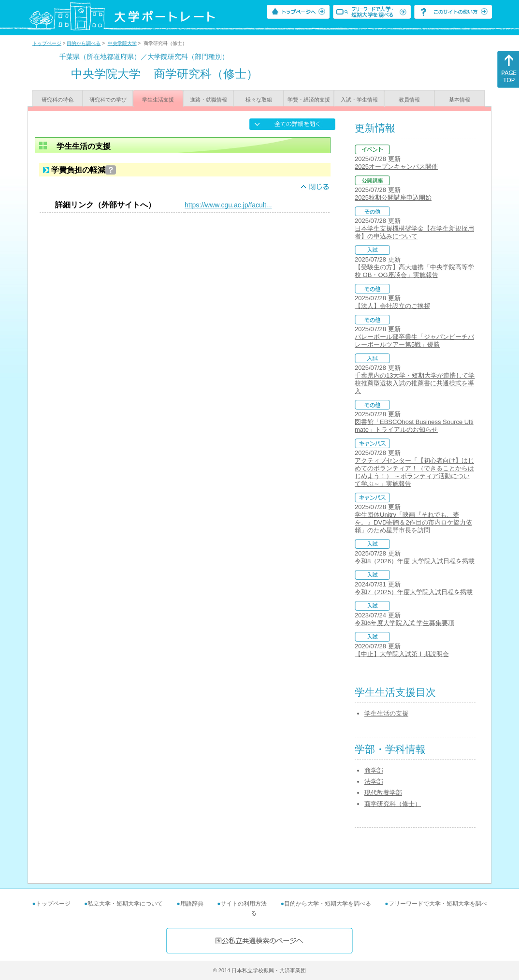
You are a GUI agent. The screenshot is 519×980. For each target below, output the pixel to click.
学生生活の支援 (386, 713)
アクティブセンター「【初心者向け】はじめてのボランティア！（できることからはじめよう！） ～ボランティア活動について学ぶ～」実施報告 (414, 472)
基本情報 (460, 100)
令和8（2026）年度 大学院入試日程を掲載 (415, 561)
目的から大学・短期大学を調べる (328, 904)
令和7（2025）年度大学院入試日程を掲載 (414, 592)
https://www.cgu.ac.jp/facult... (228, 205)
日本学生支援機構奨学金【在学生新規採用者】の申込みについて (414, 232)
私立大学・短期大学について (125, 904)
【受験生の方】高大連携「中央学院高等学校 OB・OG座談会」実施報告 (414, 271)
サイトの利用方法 (244, 904)
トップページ (47, 43)
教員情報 (409, 100)
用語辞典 (192, 904)
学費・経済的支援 (309, 100)
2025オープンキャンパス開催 (396, 167)
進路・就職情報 (209, 100)
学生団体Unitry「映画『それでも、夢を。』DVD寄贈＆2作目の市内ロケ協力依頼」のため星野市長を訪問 (413, 522)
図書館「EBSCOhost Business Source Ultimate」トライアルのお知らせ (414, 426)
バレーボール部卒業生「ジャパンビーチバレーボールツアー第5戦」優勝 (414, 341)
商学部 (374, 770)
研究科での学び (108, 100)
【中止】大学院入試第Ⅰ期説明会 (402, 654)
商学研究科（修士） (393, 804)
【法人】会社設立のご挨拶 (392, 306)
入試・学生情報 (359, 100)
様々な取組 (259, 100)
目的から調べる (84, 43)
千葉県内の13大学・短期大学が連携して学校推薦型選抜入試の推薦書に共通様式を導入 (415, 383)
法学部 (374, 782)
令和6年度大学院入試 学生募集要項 (404, 623)
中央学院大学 (122, 43)
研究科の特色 (58, 100)
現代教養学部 (383, 793)
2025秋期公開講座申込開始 (393, 197)
